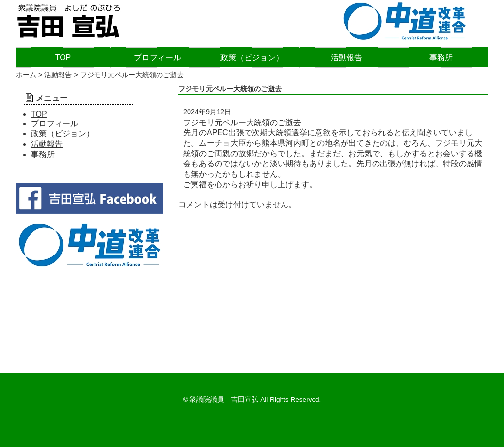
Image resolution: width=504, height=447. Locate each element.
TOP (63, 57)
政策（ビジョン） (252, 57)
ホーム (26, 75)
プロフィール (157, 57)
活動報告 (346, 57)
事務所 (441, 57)
